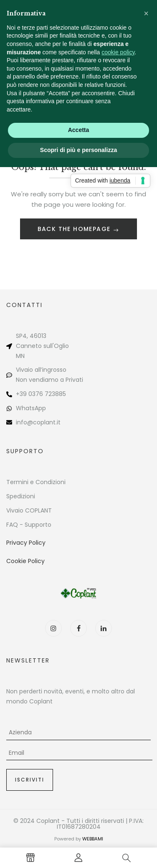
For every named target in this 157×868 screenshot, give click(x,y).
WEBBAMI (93, 839)
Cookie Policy (25, 561)
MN (20, 356)
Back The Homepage (75, 229)
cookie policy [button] (118, 52)
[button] (146, 13)
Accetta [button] (79, 130)
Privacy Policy (26, 543)
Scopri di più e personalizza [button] (78, 150)
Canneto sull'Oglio (42, 346)
